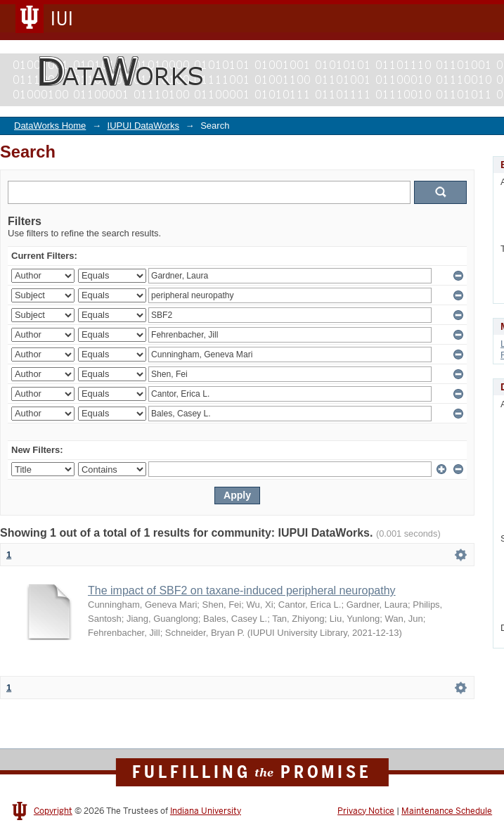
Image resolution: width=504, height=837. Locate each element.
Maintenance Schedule (447, 811)
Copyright (53, 811)
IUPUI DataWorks (143, 126)
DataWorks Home (50, 126)
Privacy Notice (366, 811)
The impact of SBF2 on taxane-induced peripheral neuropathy (242, 590)
